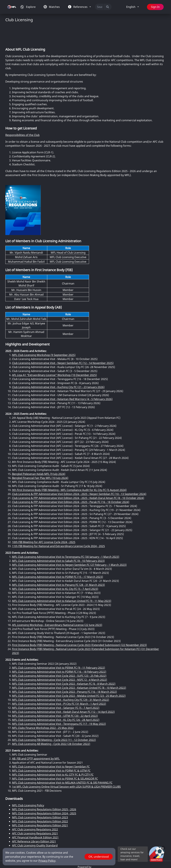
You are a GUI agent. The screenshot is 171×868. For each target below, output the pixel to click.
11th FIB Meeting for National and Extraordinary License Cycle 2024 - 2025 (58, 526)
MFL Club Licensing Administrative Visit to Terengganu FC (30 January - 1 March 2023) (66, 537)
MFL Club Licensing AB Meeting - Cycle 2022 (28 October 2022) (51, 724)
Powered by (85, 847)
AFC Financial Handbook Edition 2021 (35, 818)
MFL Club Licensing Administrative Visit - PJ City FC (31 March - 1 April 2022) (59, 684)
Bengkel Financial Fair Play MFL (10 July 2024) (40, 458)
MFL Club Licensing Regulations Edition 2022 (40, 802)
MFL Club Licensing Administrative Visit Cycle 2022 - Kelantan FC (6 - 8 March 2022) (64, 664)
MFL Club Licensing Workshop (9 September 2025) (44, 335)
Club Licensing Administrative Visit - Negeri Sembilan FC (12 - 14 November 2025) (63, 343)
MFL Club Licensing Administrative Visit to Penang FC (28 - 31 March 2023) (58, 565)
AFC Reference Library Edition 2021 (34, 822)
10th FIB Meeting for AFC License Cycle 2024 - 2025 (44, 522)
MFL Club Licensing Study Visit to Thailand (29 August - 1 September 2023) (59, 613)
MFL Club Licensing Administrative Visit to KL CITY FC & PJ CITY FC (53, 755)
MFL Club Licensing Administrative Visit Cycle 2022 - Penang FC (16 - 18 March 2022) (64, 672)
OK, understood (99, 857)
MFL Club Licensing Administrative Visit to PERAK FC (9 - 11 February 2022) (59, 648)
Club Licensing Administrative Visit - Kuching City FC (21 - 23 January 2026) (58, 367)
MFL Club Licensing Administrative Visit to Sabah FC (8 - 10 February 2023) (58, 541)
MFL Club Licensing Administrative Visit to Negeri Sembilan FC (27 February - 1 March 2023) (69, 545)
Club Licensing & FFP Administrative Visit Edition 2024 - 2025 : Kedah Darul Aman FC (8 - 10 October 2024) (78, 478)
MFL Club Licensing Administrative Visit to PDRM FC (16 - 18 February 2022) (59, 652)
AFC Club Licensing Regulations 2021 (35, 814)
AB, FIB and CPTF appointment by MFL (36, 739)
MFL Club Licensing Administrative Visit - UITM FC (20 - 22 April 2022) (55, 696)
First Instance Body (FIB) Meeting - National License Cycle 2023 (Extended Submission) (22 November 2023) (79, 625)
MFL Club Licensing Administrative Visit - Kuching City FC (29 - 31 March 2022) (61, 680)
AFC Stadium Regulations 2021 (31, 830)
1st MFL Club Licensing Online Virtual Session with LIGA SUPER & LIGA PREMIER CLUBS (66, 767)
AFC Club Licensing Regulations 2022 (35, 810)
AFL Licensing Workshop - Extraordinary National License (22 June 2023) (57, 605)
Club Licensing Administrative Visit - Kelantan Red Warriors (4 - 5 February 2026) (62, 379)
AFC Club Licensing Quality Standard (35, 826)
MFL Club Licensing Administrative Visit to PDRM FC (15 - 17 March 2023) (58, 557)
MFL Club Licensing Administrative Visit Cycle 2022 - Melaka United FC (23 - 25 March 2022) (69, 676)
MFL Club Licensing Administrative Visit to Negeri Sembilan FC (51, 747)
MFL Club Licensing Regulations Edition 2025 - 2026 (44, 789)
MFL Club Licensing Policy (28, 785)
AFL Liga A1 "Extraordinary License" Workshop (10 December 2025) (54, 355)
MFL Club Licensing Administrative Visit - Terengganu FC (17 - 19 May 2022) (59, 704)
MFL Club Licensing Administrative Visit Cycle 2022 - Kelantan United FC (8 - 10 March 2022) (69, 668)
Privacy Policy (47, 861)
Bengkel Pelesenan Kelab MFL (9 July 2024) (39, 454)
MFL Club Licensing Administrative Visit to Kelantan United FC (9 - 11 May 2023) (62, 581)
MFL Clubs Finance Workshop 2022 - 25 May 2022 (43, 708)
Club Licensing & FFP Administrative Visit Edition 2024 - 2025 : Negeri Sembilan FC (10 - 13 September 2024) (79, 474)
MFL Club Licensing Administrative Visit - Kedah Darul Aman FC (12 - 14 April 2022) (63, 692)
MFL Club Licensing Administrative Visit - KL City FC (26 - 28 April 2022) (56, 700)
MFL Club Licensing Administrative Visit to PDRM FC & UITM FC (51, 751)
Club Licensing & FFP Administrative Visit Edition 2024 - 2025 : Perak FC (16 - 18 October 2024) (71, 482)
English (131, 7)
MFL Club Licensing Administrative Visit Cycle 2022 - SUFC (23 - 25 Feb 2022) (59, 656)
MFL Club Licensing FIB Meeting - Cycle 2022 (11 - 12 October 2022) (54, 720)
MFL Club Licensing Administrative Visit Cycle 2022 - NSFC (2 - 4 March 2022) (60, 660)
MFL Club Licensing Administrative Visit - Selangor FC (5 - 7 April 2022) (56, 688)
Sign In (155, 7)
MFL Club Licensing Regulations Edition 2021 (40, 806)
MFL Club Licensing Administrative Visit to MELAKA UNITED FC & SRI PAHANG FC (62, 763)
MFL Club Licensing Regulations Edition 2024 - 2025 (44, 793)
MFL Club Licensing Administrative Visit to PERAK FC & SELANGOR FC (55, 759)
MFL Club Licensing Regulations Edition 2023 (40, 798)
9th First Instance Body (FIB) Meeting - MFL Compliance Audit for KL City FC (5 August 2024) (69, 470)
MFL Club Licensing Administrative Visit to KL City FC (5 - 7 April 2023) (55, 569)
